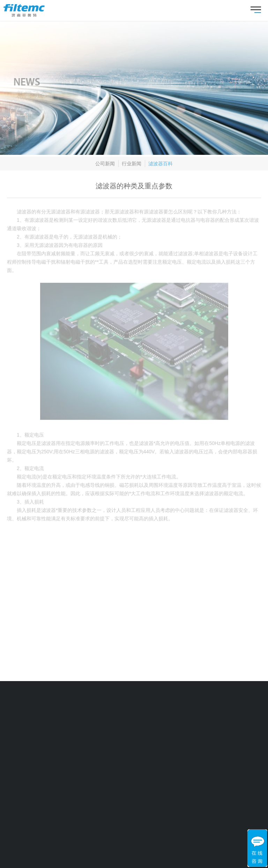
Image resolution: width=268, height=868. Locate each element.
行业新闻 (132, 165)
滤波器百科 (161, 165)
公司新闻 (105, 165)
